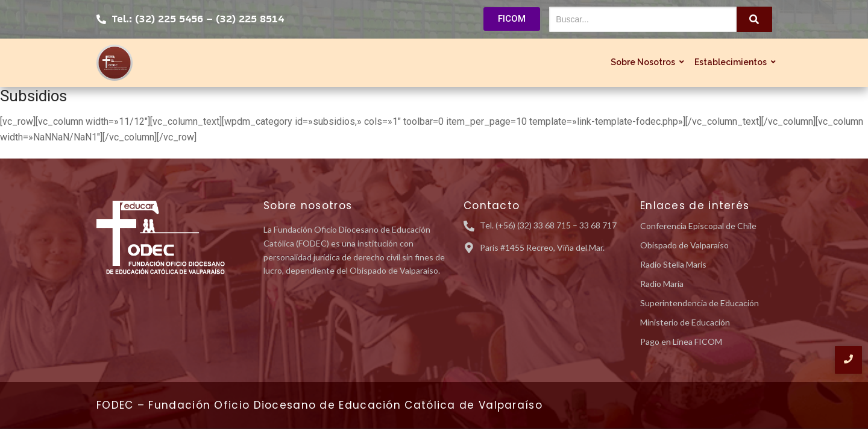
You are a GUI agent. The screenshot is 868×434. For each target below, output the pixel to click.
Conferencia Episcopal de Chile (698, 226)
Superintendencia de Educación (700, 303)
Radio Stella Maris (673, 264)
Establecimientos (732, 62)
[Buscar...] (643, 19)
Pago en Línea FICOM (681, 341)
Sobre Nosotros (644, 62)
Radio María (662, 284)
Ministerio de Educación (685, 322)
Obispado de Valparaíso (684, 245)
